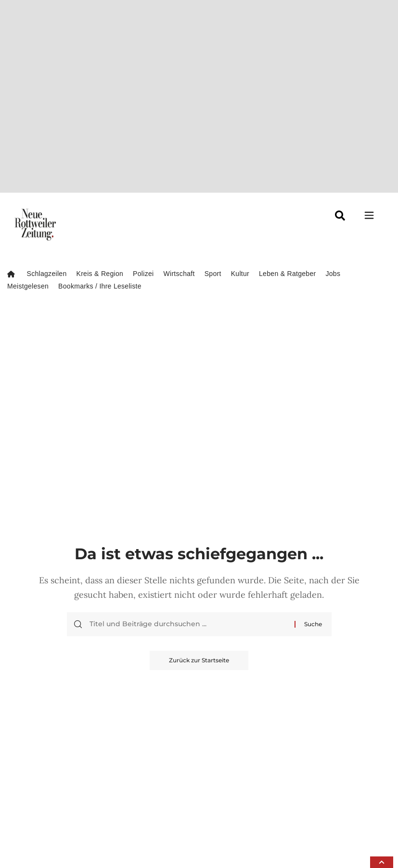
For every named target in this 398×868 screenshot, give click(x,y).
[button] (382, 862)
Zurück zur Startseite (199, 458)
